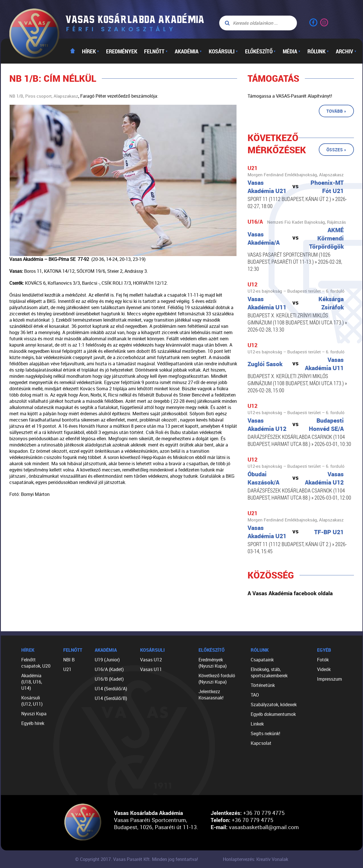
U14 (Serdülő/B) (111, 698)
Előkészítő (260, 51)
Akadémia (188, 51)
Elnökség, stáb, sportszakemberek (269, 672)
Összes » (336, 150)
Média (292, 51)
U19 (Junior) (107, 660)
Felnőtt (156, 51)
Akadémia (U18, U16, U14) (32, 682)
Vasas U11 (151, 669)
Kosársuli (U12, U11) (32, 701)
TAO (255, 695)
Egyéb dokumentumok (273, 714)
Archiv (346, 51)
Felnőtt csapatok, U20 (36, 663)
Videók (324, 669)
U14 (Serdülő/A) (111, 689)
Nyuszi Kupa (34, 714)
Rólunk (318, 51)
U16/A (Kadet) (109, 669)
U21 (67, 669)
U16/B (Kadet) (109, 679)
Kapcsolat (261, 743)
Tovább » (336, 111)
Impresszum (330, 679)
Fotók (323, 660)
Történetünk (263, 685)
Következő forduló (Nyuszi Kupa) (217, 679)
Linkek (257, 724)
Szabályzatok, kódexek (274, 705)
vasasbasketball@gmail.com (264, 827)
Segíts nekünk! (265, 733)
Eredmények (122, 51)
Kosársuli (223, 51)
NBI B (69, 660)
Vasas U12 (151, 660)
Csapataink (262, 660)
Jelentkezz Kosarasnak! (211, 695)
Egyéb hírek (33, 723)
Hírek (91, 51)
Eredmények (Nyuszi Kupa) (213, 663)
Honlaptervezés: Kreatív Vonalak (256, 859)
